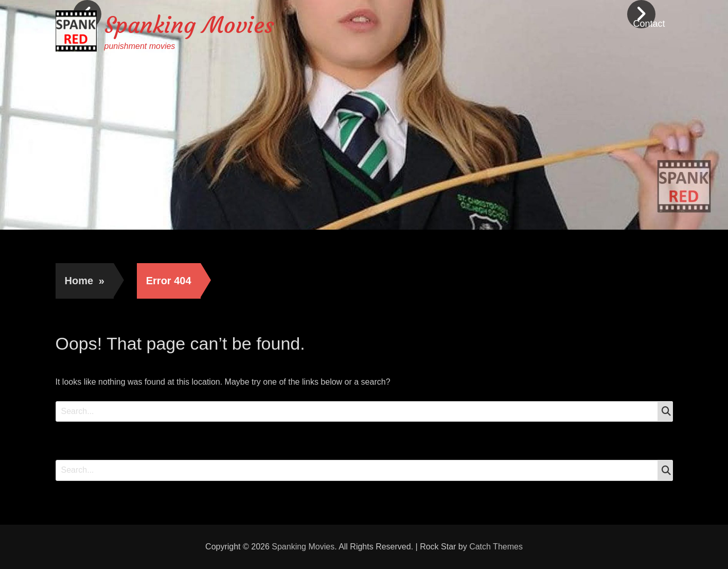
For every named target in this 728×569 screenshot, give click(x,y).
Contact (649, 24)
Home (85, 281)
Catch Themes (496, 547)
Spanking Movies (189, 25)
